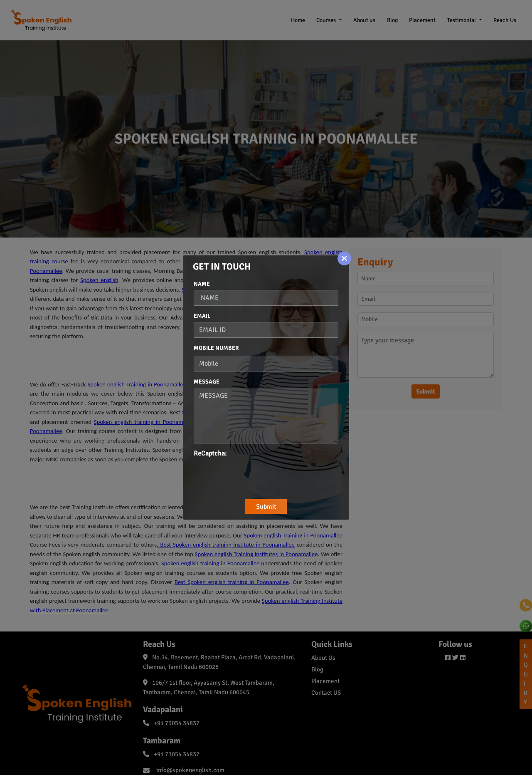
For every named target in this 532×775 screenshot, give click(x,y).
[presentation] (257, 475)
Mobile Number (216, 348)
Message (207, 382)
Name (202, 284)
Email (202, 316)
